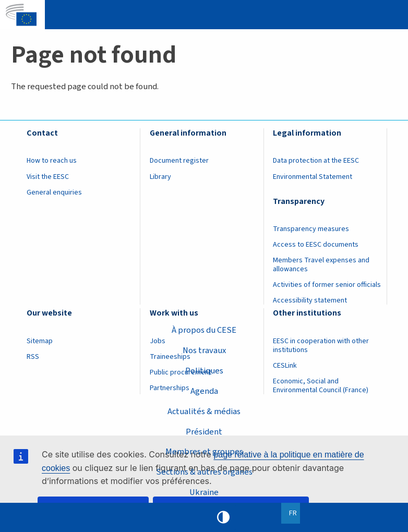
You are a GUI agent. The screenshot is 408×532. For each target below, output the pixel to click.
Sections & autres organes (204, 472)
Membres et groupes (204, 452)
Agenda (204, 391)
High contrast (223, 517)
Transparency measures (311, 229)
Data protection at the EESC (316, 161)
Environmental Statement (313, 177)
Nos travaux (204, 350)
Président (204, 432)
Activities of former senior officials (327, 285)
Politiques (204, 371)
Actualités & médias (204, 412)
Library (160, 177)
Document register (179, 161)
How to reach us (52, 161)
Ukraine (204, 492)
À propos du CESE (204, 330)
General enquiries (54, 192)
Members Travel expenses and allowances (321, 265)
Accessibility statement (310, 300)
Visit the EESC (48, 177)
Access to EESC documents (316, 245)
